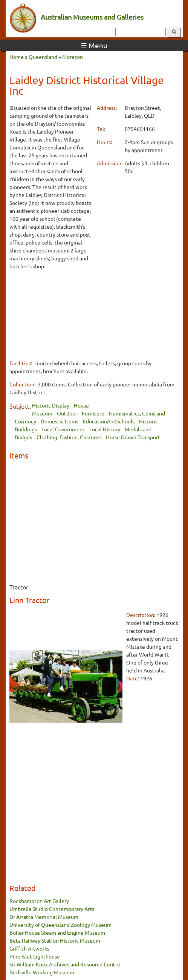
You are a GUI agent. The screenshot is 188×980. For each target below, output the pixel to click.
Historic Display (51, 405)
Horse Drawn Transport (133, 437)
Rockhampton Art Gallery (39, 901)
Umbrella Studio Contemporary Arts (52, 909)
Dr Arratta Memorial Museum (44, 917)
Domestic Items (60, 421)
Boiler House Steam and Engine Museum (57, 932)
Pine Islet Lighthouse (35, 956)
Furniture (93, 413)
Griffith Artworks (29, 948)
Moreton (73, 57)
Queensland (43, 57)
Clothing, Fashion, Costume (69, 437)
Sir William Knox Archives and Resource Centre (65, 964)
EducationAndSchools (109, 421)
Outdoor (67, 413)
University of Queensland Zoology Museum (60, 925)
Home (17, 57)
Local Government (63, 429)
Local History (105, 429)
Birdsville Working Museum (42, 972)
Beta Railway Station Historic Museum (55, 940)
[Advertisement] (50, 314)
